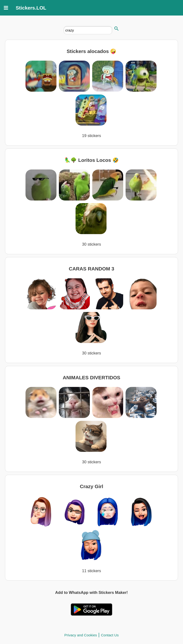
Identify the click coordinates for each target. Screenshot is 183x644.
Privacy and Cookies (81, 635)
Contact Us (110, 635)
